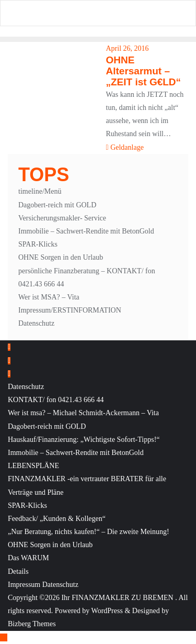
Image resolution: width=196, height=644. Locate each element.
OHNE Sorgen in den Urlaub (61, 257)
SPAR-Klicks (38, 244)
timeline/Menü (40, 191)
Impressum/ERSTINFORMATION (70, 310)
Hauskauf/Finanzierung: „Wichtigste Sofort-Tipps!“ (84, 440)
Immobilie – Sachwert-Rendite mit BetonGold (86, 231)
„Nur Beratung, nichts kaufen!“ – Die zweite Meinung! (89, 532)
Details (18, 571)
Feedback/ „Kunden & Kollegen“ (57, 519)
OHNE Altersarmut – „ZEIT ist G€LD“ (144, 71)
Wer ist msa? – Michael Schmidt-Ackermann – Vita (83, 413)
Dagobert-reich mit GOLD (57, 205)
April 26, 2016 (128, 48)
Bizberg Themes (32, 624)
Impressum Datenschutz (43, 585)
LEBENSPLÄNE (33, 466)
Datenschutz (36, 323)
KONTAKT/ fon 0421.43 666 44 (56, 400)
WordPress (107, 611)
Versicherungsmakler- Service (62, 218)
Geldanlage (125, 147)
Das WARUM (28, 558)
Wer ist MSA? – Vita (49, 297)
